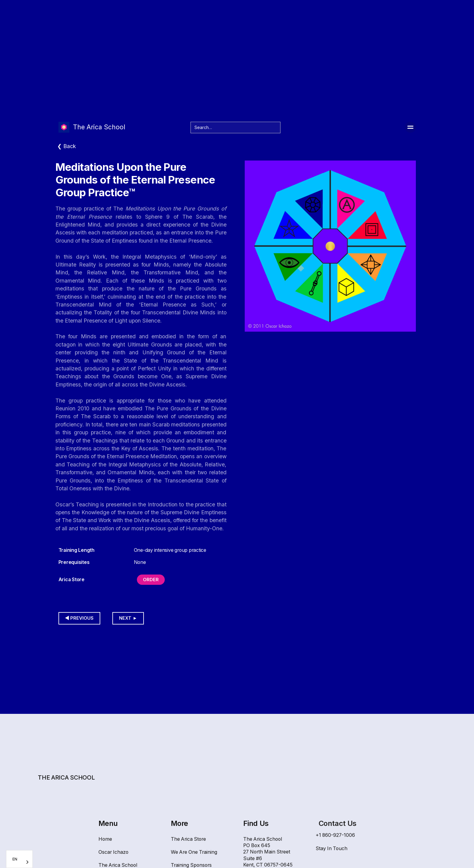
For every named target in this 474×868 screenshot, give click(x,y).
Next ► (128, 618)
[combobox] (19, 859)
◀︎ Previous (80, 618)
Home (105, 839)
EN (15, 859)
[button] (410, 127)
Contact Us (338, 823)
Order (151, 580)
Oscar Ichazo (113, 852)
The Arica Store (188, 839)
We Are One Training (194, 852)
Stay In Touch (331, 848)
